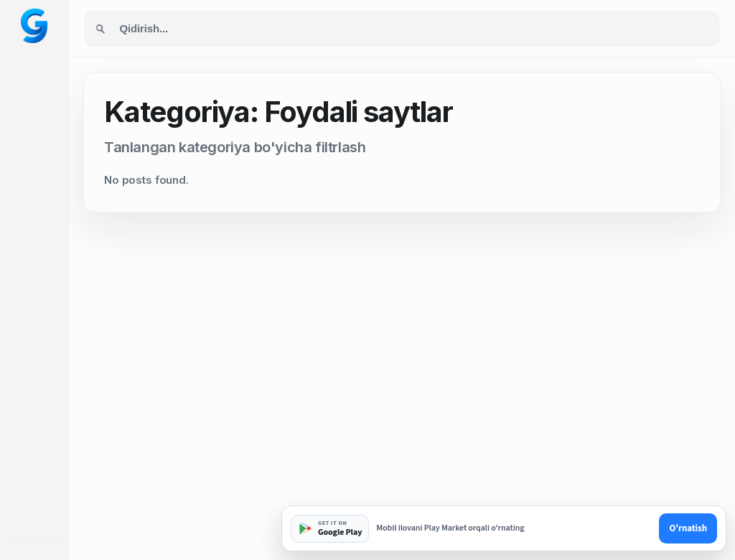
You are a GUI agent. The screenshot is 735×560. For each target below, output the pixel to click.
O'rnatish (688, 528)
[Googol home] (34, 26)
